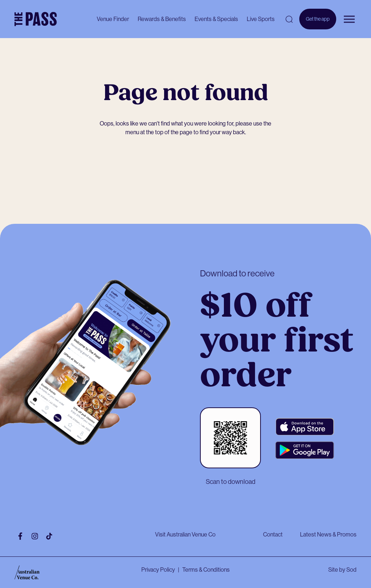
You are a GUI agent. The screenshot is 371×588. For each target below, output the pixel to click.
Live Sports (261, 19)
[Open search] (289, 19)
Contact (273, 534)
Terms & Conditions (206, 570)
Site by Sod (342, 570)
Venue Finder (113, 19)
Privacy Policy (158, 570)
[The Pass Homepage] (36, 19)
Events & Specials (216, 19)
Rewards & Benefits (162, 19)
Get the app (318, 23)
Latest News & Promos (328, 534)
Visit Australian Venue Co (185, 534)
